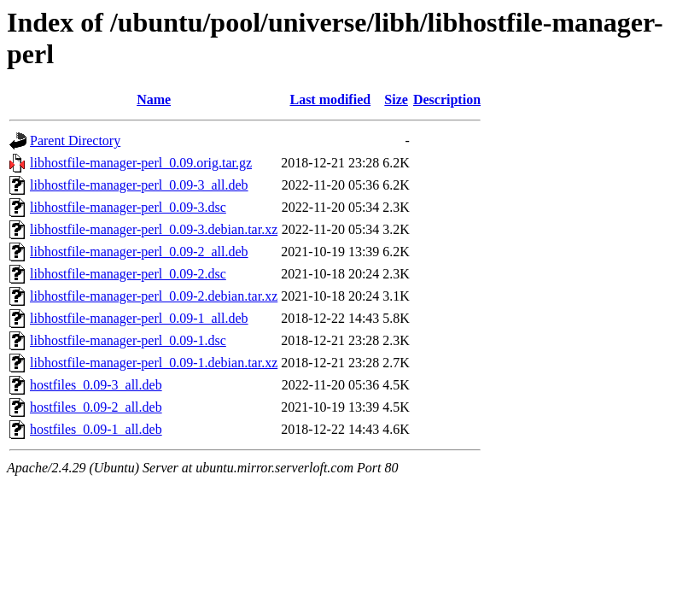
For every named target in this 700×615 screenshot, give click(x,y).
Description (447, 100)
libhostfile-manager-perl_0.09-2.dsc (128, 274)
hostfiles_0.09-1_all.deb (96, 429)
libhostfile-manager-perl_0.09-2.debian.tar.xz (154, 296)
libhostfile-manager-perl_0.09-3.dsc (128, 207)
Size (396, 100)
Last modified (330, 100)
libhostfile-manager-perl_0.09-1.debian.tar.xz (154, 363)
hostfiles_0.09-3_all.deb (96, 385)
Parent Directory (75, 141)
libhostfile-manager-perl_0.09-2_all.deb (139, 252)
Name (154, 100)
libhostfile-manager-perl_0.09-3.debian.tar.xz (154, 229)
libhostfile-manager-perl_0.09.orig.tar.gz (141, 163)
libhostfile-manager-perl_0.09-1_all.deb (139, 318)
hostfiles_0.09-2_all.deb (96, 407)
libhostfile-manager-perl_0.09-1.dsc (128, 340)
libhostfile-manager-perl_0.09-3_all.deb (139, 185)
